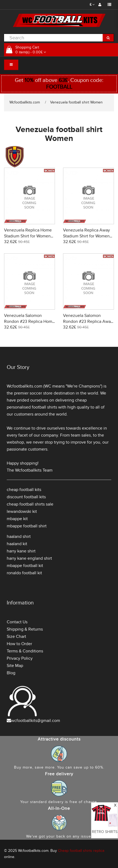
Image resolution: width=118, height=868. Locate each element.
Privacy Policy (20, 658)
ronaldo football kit (24, 573)
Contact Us (17, 622)
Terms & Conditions (25, 651)
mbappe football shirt (27, 526)
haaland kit (17, 544)
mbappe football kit (25, 566)
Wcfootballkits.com (25, 102)
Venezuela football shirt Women (76, 102)
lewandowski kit (22, 511)
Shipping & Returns (25, 629)
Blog (11, 673)
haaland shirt (19, 537)
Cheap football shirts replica (81, 851)
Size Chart (16, 637)
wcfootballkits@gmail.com (36, 721)
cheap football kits (24, 490)
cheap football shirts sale (30, 504)
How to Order (19, 644)
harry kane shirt (21, 551)
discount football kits (26, 497)
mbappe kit (17, 519)
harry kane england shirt (29, 558)
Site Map (15, 666)
